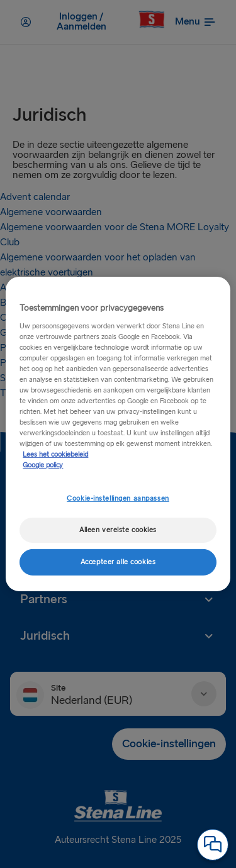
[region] (118, 434)
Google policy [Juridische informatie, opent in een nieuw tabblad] (43, 465)
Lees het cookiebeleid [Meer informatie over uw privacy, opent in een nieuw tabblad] (55, 454)
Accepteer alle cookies (118, 562)
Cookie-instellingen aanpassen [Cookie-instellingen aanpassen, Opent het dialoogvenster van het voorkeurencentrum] (118, 498)
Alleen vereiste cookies (118, 530)
